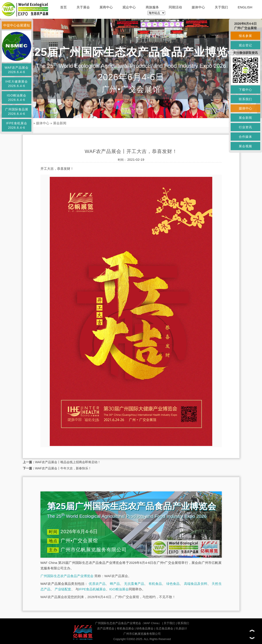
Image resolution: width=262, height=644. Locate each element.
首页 (63, 7)
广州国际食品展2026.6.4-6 (17, 111)
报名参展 (245, 36)
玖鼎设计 (181, 628)
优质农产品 (97, 584)
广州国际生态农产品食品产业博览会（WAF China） (128, 623)
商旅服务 (152, 7)
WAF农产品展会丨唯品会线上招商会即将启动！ (68, 462)
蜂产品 (115, 584)
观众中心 (129, 7)
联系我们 (183, 623)
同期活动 (175, 7)
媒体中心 (198, 7)
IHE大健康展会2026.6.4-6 (16, 84)
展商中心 (106, 7)
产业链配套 (63, 589)
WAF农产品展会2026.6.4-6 (17, 70)
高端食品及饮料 (196, 584)
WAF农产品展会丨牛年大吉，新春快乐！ (63, 468)
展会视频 (245, 146)
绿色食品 (173, 584)
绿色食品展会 (145, 628)
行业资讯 (245, 127)
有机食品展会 (125, 628)
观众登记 (245, 45)
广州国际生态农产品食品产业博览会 (67, 576)
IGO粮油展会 (119, 589)
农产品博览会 (106, 628)
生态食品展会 (164, 628)
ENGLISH (245, 7)
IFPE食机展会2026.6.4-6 (16, 125)
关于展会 (83, 7)
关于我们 (221, 7)
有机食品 (155, 584)
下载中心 (245, 90)
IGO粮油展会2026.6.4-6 (17, 98)
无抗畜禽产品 (134, 584)
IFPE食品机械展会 (92, 589)
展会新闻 (60, 123)
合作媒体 (245, 137)
